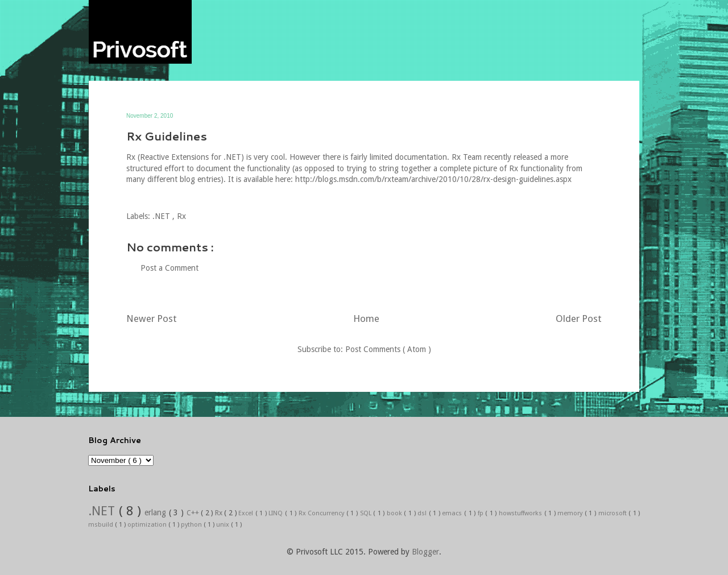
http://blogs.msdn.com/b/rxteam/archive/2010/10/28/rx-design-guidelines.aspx (433, 179)
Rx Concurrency (322, 513)
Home (366, 318)
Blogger (425, 552)
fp (482, 513)
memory (571, 513)
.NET (162, 216)
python (192, 525)
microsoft (614, 513)
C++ (194, 513)
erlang (157, 512)
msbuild (102, 525)
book (396, 513)
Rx (181, 216)
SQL (367, 513)
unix (224, 525)
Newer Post (152, 318)
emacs (453, 513)
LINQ (277, 513)
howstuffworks (522, 513)
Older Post (579, 318)
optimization (148, 525)
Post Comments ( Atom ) (388, 349)
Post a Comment (169, 268)
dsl (423, 513)
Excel (247, 513)
